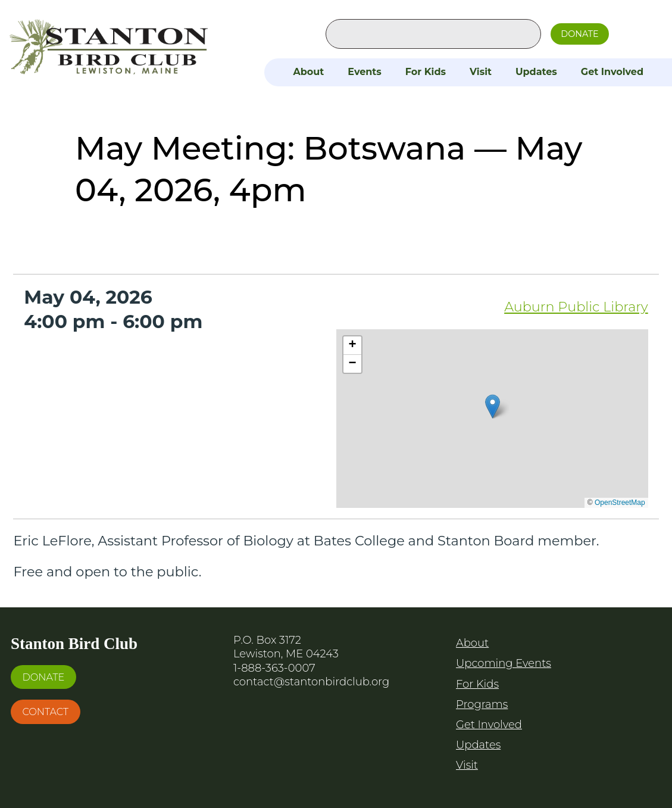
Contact (45, 712)
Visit (481, 72)
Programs (482, 704)
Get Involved (612, 72)
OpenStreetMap (620, 503)
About (308, 72)
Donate (579, 34)
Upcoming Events (504, 663)
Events (365, 72)
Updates (536, 72)
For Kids (426, 72)
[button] (493, 406)
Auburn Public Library (576, 307)
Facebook (631, 32)
